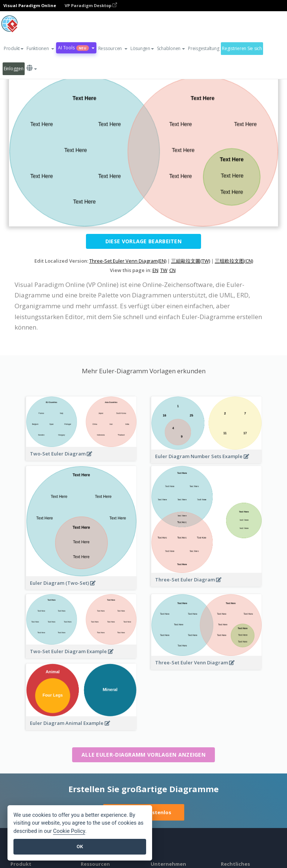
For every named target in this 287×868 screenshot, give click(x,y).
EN (155, 270)
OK (80, 847)
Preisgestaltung (203, 48)
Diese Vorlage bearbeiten (143, 241)
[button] (40, 49)
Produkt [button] (14, 48)
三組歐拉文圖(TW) (191, 261)
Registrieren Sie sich (242, 48)
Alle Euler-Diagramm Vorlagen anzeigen (143, 755)
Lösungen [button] (142, 48)
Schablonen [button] (171, 48)
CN (172, 270)
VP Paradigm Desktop (91, 5)
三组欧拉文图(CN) (234, 261)
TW (164, 270)
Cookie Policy (69, 831)
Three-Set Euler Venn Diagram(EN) (128, 261)
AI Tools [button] (76, 48)
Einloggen (14, 69)
